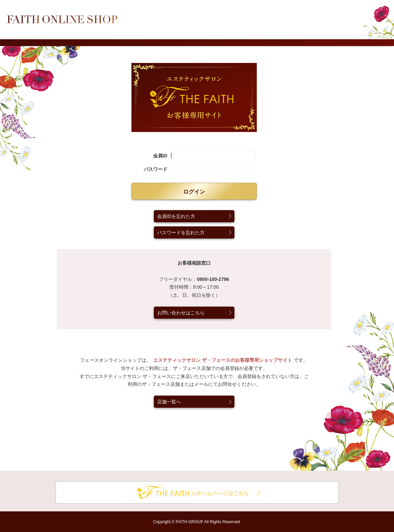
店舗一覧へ (169, 402)
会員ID (160, 156)
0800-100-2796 (213, 279)
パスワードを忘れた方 (181, 232)
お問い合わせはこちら (181, 313)
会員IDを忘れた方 (176, 216)
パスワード (155, 169)
